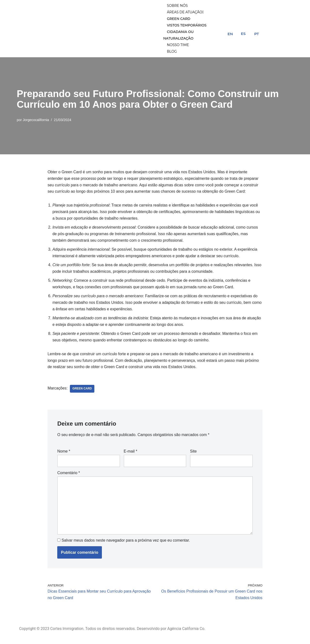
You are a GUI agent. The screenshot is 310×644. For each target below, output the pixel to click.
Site (193, 453)
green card (82, 391)
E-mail (131, 453)
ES (243, 34)
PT (257, 34)
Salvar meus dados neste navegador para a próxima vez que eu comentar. (126, 542)
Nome (64, 453)
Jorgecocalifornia (36, 120)
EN (230, 34)
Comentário (69, 475)
